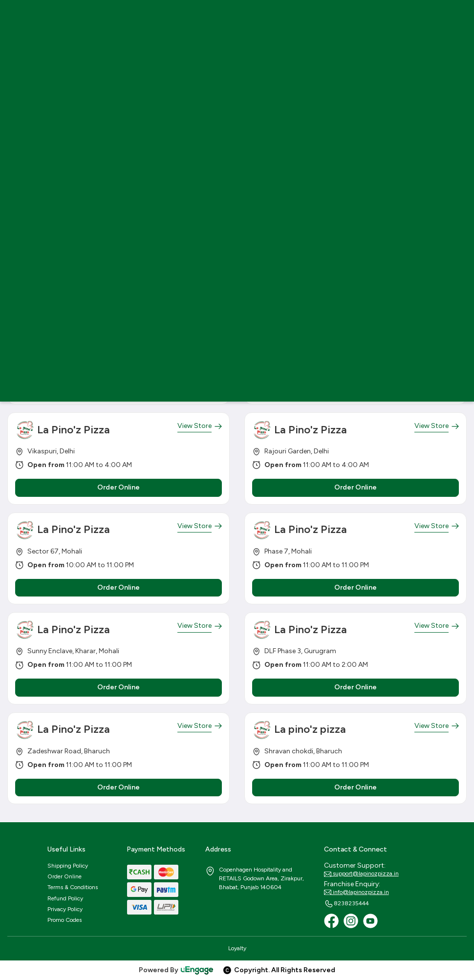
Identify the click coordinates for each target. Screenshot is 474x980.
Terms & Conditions (73, 887)
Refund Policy (65, 898)
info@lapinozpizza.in (356, 893)
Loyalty (237, 948)
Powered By (176, 970)
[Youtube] (370, 921)
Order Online (65, 876)
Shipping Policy (68, 866)
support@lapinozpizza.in (361, 874)
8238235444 (346, 904)
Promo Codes (65, 920)
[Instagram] (351, 921)
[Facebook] (331, 921)
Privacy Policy (65, 909)
